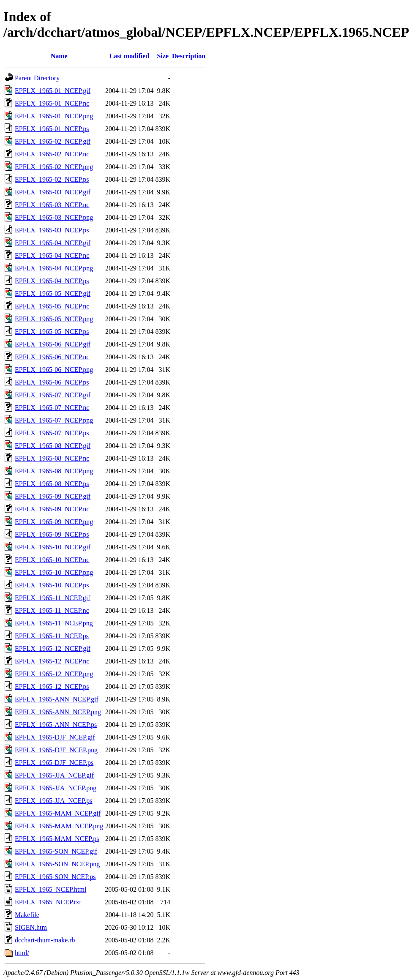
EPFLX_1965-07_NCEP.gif (53, 395)
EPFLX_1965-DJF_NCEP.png (56, 750)
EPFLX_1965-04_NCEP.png (54, 268)
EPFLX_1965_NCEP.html (50, 889)
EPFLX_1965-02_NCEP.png (54, 167)
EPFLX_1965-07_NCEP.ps (52, 433)
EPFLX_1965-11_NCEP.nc (52, 610)
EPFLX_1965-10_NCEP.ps (52, 585)
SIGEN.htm (31, 927)
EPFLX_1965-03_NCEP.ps (52, 230)
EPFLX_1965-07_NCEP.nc (52, 408)
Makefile (27, 915)
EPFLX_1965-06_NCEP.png (54, 370)
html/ (22, 953)
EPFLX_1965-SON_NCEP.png (57, 864)
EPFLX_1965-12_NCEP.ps (52, 687)
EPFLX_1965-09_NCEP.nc (52, 509)
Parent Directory (37, 78)
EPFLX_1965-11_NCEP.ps (52, 636)
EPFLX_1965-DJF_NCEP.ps (54, 763)
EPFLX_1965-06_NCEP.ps (52, 382)
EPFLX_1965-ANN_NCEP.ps (56, 725)
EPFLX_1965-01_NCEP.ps (52, 129)
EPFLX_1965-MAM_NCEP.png (59, 826)
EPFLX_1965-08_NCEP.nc (52, 458)
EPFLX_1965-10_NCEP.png (54, 572)
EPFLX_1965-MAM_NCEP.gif (58, 813)
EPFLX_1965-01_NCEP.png (54, 116)
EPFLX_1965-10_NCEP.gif (53, 547)
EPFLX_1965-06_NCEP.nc (52, 357)
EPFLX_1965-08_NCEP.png (54, 471)
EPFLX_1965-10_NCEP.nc (52, 560)
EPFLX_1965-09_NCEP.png (54, 522)
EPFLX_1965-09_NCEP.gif (53, 496)
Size (163, 56)
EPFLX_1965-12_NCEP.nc (52, 661)
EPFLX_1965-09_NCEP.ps (52, 534)
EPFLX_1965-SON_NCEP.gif (56, 851)
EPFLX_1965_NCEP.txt (48, 902)
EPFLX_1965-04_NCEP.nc (52, 255)
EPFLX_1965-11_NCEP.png (54, 623)
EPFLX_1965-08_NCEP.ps (52, 484)
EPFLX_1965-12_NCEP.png (54, 674)
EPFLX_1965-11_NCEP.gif (53, 598)
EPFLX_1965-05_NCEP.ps (52, 332)
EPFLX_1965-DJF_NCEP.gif (55, 737)
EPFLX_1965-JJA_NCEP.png (56, 788)
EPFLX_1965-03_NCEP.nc (52, 205)
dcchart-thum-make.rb (45, 940)
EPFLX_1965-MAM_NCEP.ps (57, 839)
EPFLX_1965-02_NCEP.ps (52, 179)
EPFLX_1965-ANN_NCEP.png (58, 712)
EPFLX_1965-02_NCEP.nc (52, 154)
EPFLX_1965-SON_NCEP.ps (55, 877)
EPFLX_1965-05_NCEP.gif (53, 293)
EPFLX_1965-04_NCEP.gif (53, 243)
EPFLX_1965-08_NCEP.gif (53, 446)
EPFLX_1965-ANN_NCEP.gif (57, 699)
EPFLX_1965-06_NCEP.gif (53, 344)
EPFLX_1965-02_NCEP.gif (53, 141)
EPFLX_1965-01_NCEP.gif (53, 91)
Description (189, 56)
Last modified (130, 56)
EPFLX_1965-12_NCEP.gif (53, 648)
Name (59, 56)
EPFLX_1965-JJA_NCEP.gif (54, 775)
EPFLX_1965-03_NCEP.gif (53, 192)
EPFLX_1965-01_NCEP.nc (52, 103)
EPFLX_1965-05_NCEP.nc (52, 306)
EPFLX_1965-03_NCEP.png (54, 217)
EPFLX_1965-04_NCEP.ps (52, 281)
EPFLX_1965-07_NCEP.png (54, 420)
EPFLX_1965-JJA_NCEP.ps (54, 801)
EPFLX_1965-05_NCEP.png (54, 319)
